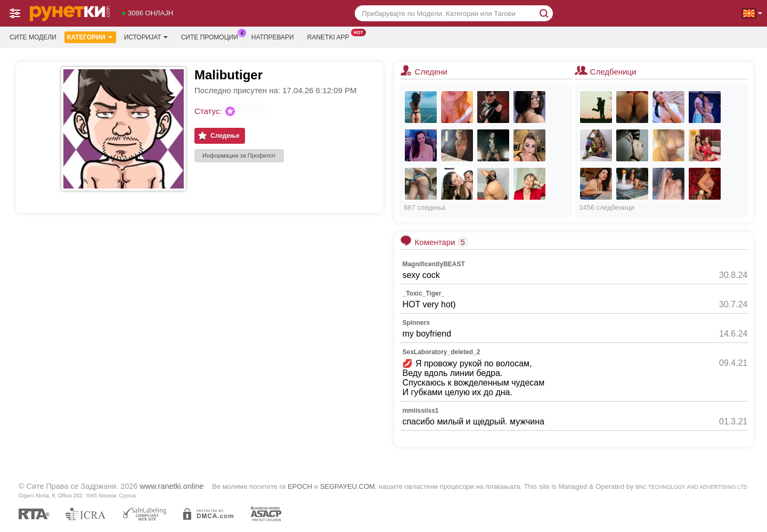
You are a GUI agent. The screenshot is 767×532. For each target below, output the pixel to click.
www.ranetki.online (172, 486)
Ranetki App (331, 36)
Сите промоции (212, 36)
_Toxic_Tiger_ (423, 293)
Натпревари (273, 37)
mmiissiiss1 (420, 411)
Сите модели (33, 37)
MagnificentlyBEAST (433, 264)
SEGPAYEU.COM (348, 486)
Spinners (416, 323)
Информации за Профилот (239, 155)
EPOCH (300, 486)
